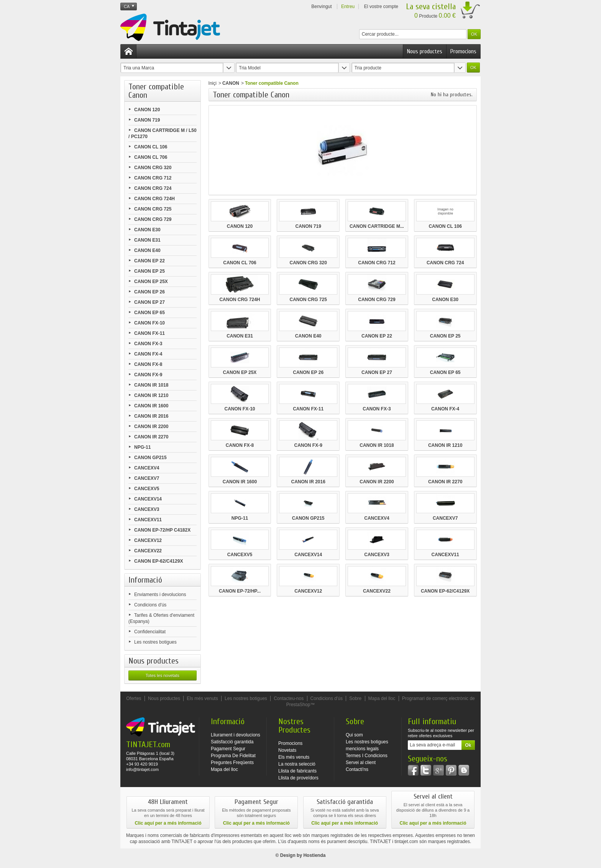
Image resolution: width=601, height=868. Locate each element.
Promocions (463, 51)
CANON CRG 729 (153, 219)
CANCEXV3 (147, 509)
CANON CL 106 (151, 147)
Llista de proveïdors (298, 778)
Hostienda (314, 855)
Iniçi (213, 83)
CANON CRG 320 (153, 168)
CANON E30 (147, 230)
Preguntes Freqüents (232, 763)
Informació (145, 580)
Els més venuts (202, 698)
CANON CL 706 (151, 157)
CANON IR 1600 (151, 406)
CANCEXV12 (148, 540)
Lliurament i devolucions (236, 735)
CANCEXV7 (147, 478)
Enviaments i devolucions (160, 595)
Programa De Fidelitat (233, 756)
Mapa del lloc (382, 698)
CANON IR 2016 (151, 416)
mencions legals (362, 749)
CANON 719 (147, 120)
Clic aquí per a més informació (168, 823)
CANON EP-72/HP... (240, 591)
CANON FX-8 (148, 364)
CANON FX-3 (148, 344)
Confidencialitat (150, 632)
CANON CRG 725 (153, 209)
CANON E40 (147, 250)
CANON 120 (147, 110)
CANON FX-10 (149, 323)
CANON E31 (147, 240)
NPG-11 (142, 447)
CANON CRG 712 (153, 178)
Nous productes (425, 51)
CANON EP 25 (149, 271)
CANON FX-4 (148, 354)
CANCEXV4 (147, 468)
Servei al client (361, 763)
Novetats (287, 750)
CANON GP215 (150, 458)
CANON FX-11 (149, 333)
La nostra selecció (297, 764)
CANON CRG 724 (153, 188)
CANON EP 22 (149, 261)
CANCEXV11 (148, 520)
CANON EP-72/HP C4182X (162, 530)
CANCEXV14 (148, 499)
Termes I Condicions (367, 756)
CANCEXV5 (147, 489)
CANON (231, 83)
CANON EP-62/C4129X (158, 561)
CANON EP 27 (149, 302)
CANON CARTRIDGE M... (377, 226)
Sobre (355, 698)
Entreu (348, 7)
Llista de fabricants (297, 771)
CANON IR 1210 (151, 395)
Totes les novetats (163, 675)
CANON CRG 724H (154, 199)
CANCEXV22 (148, 551)
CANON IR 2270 (151, 437)
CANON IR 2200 (151, 427)
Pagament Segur (228, 749)
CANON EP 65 (149, 313)
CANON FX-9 (148, 375)
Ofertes (134, 698)
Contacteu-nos (289, 698)
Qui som (354, 735)
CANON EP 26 (149, 292)
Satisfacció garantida (232, 742)
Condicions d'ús (150, 605)
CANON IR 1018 (151, 385)
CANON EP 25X (151, 282)
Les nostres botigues (155, 642)
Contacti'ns (357, 769)
